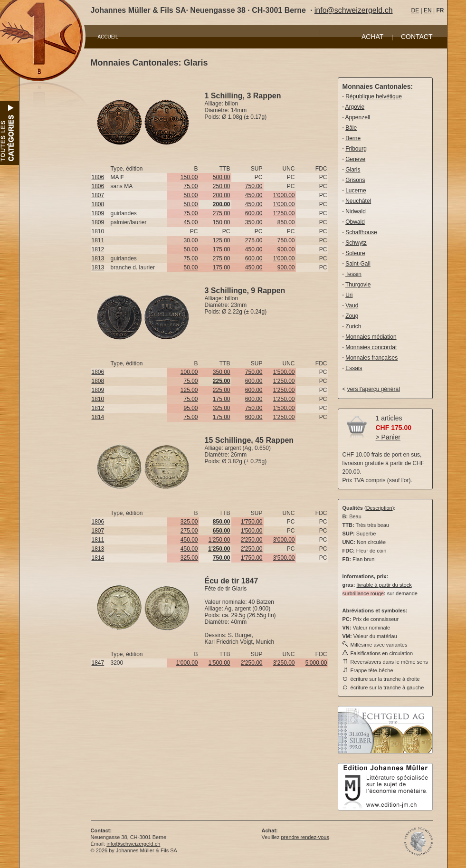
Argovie (355, 107)
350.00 (254, 222)
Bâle (351, 128)
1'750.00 (252, 522)
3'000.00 (284, 540)
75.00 (190, 186)
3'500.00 (284, 558)
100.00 (189, 372)
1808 (98, 204)
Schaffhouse (361, 232)
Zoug (352, 316)
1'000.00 (284, 195)
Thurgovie (358, 285)
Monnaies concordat (371, 347)
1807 (98, 195)
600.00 (254, 213)
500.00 (222, 177)
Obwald (355, 222)
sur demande (402, 593)
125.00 (222, 240)
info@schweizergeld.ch (354, 10)
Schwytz (356, 243)
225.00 (222, 390)
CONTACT (417, 37)
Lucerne (356, 191)
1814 (98, 417)
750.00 (254, 186)
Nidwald (356, 211)
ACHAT (372, 37)
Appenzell (358, 117)
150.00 (189, 177)
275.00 (222, 213)
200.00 (222, 195)
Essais (354, 368)
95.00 (190, 408)
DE (415, 10)
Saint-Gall (358, 264)
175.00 (222, 249)
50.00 (190, 195)
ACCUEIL (108, 37)
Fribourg (356, 149)
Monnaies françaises (371, 358)
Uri (349, 295)
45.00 (190, 222)
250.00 (222, 186)
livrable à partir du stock (384, 585)
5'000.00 (316, 663)
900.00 (286, 249)
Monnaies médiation (371, 337)
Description (379, 508)
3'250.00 (284, 663)
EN (428, 10)
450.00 (254, 195)
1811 (98, 240)
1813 (98, 258)
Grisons (355, 180)
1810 (98, 399)
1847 (98, 663)
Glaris (353, 170)
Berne (353, 138)
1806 (98, 177)
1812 (98, 249)
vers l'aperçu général (374, 389)
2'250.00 (252, 540)
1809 (98, 213)
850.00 (286, 222)
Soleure (355, 253)
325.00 (222, 408)
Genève (355, 159)
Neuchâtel (358, 201)
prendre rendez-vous (305, 837)
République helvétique (374, 96)
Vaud (352, 305)
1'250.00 (284, 213)
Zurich (353, 326)
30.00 (190, 240)
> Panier (388, 437)
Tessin (353, 274)
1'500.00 (284, 372)
